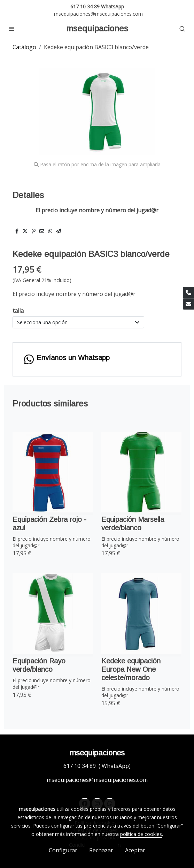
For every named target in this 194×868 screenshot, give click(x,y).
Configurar (63, 850)
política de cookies (141, 834)
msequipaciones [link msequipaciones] (97, 28)
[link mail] (188, 304)
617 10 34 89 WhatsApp (97, 6)
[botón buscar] (182, 29)
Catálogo (24, 47)
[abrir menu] (12, 29)
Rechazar (101, 850)
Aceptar (135, 850)
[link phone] (188, 292)
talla (18, 311)
